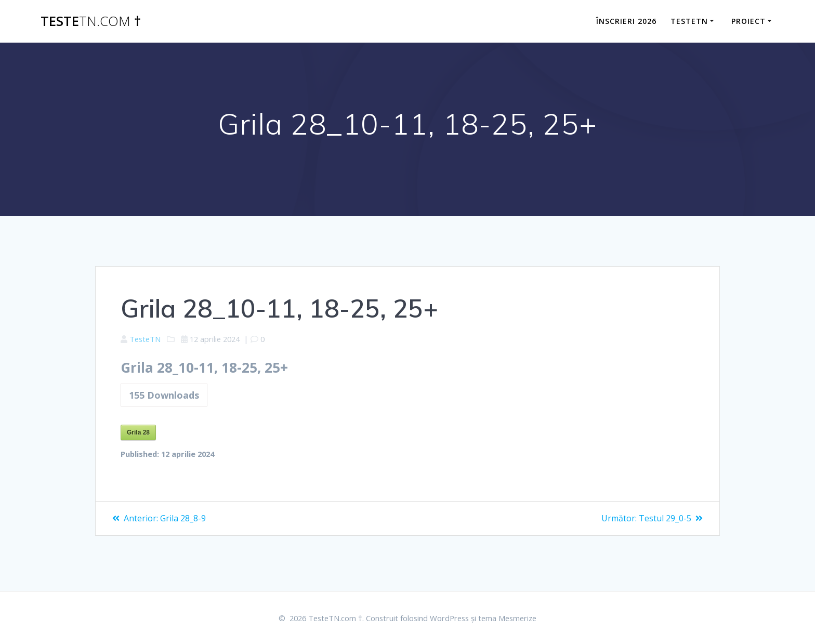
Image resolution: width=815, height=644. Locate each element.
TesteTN (147, 339)
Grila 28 (138, 435)
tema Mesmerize (518, 617)
